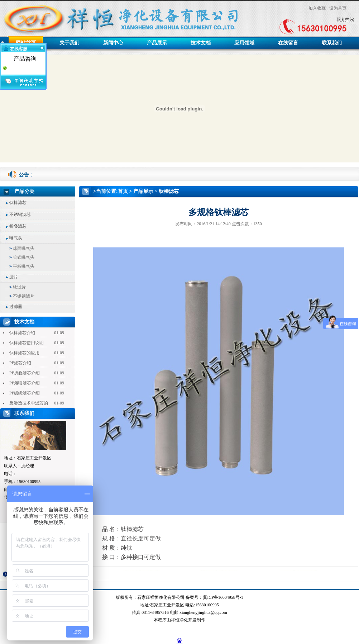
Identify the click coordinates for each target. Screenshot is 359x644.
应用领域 (244, 43)
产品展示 (157, 43)
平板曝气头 (24, 266)
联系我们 (332, 43)
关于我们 (70, 43)
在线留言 (288, 43)
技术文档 (201, 43)
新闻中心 (113, 43)
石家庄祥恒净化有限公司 (161, 597)
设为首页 (338, 8)
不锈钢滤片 (24, 296)
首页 (123, 191)
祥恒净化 (179, 620)
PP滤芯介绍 (20, 363)
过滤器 (16, 307)
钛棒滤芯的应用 (24, 353)
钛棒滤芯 (18, 203)
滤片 (14, 277)
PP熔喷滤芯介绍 (25, 383)
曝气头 (16, 238)
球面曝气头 (24, 248)
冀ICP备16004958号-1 (223, 597)
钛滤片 (19, 287)
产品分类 (24, 191)
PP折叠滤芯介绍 (25, 373)
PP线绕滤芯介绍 (25, 393)
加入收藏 (317, 8)
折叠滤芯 (18, 226)
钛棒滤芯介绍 (22, 333)
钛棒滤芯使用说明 (27, 343)
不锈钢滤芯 (20, 214)
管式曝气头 (24, 257)
